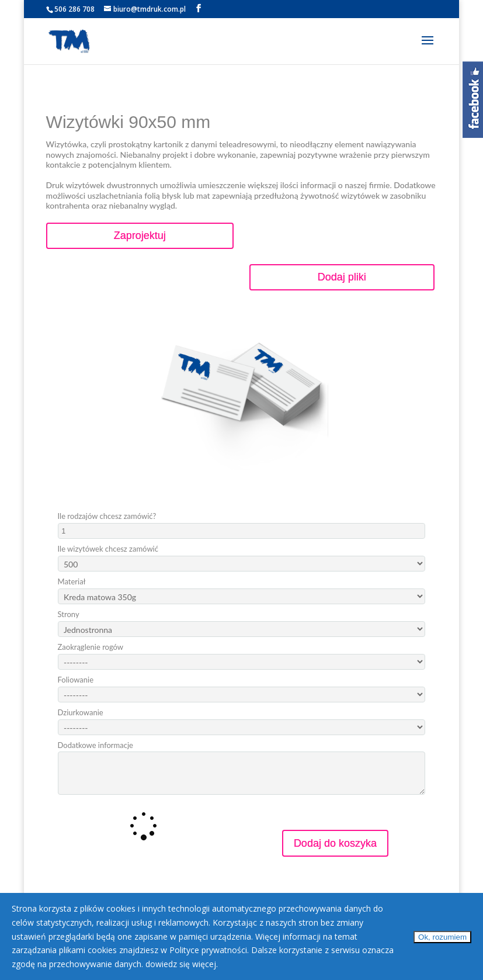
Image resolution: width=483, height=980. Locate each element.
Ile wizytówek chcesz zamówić (108, 549)
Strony (69, 614)
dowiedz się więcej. (182, 964)
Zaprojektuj (140, 236)
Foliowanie (76, 680)
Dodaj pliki (342, 277)
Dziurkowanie (81, 713)
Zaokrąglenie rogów (91, 647)
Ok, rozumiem (442, 937)
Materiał (72, 582)
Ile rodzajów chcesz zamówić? (107, 516)
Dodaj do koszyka (335, 843)
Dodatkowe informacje (95, 745)
